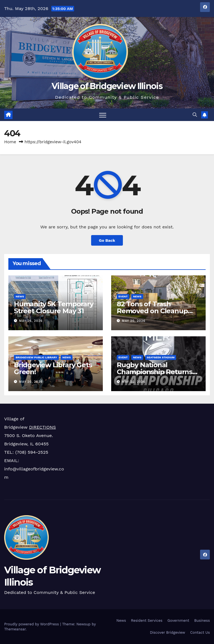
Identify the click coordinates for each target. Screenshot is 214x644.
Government (178, 620)
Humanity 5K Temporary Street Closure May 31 (54, 307)
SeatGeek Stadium (161, 357)
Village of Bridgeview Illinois (107, 86)
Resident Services (147, 620)
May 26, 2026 (31, 321)
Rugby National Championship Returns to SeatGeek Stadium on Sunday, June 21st (157, 375)
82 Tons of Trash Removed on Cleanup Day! (152, 311)
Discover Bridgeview (167, 632)
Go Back (107, 240)
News (20, 296)
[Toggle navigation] (103, 115)
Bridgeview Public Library (36, 357)
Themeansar (15, 629)
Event (123, 296)
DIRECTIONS (42, 427)
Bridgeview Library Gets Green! (53, 368)
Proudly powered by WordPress (32, 624)
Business (202, 620)
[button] (195, 115)
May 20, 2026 (134, 321)
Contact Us (200, 632)
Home (10, 142)
